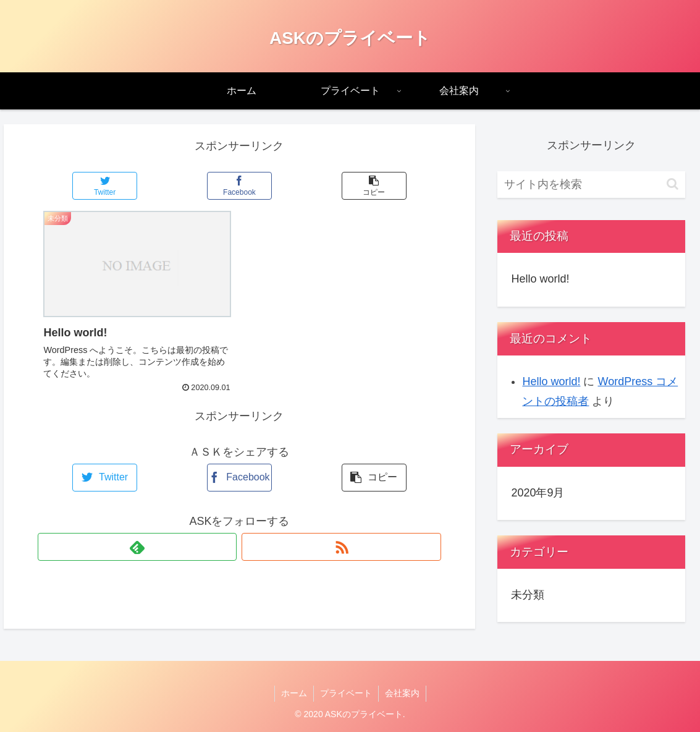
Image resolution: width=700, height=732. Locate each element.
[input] (591, 185)
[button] (673, 184)
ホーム (294, 693)
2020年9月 (538, 493)
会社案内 (402, 693)
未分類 (528, 595)
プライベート (346, 693)
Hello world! (540, 279)
